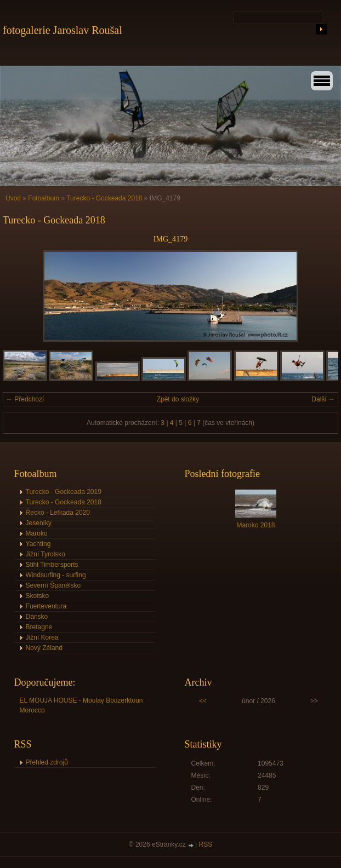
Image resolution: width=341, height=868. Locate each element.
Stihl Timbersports (52, 565)
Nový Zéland (44, 648)
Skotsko (38, 596)
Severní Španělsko (53, 585)
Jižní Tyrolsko (46, 554)
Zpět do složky (178, 399)
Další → (323, 399)
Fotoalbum (44, 198)
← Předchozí (25, 399)
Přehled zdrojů (47, 762)
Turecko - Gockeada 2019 (64, 492)
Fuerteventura (46, 606)
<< (203, 701)
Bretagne (39, 627)
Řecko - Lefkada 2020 (58, 513)
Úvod (13, 198)
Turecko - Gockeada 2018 (104, 198)
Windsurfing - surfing (56, 575)
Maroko (37, 533)
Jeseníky (39, 523)
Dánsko (37, 617)
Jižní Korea (42, 637)
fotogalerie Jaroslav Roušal (62, 30)
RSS (206, 844)
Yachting (38, 544)
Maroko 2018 (255, 525)
